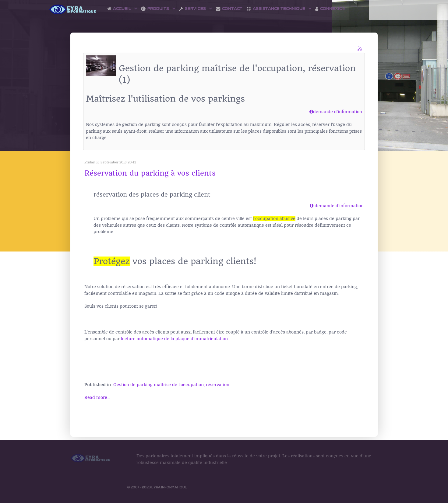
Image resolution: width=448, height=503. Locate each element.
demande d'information (336, 112)
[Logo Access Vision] (73, 9)
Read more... (97, 398)
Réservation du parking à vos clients (150, 173)
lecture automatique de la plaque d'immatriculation (174, 339)
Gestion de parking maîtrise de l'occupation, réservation (171, 385)
